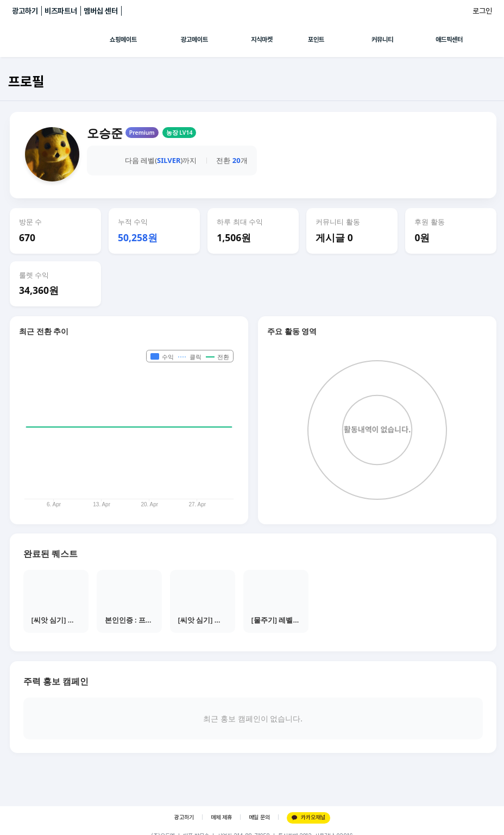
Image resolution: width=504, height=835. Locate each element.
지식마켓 (262, 40)
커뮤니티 (382, 40)
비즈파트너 (61, 11)
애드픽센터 (449, 40)
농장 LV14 (179, 133)
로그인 (482, 11)
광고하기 (25, 11)
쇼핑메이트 (123, 40)
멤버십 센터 (101, 11)
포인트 (316, 40)
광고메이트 (194, 40)
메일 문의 (259, 817)
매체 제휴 (221, 817)
